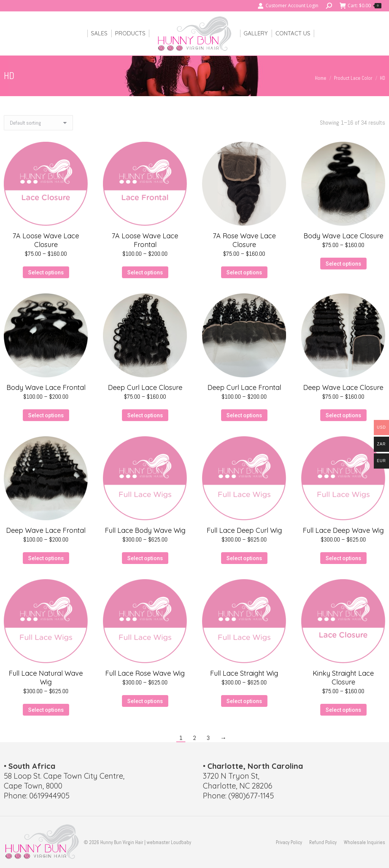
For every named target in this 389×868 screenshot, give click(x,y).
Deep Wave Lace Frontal (46, 530)
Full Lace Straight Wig (244, 673)
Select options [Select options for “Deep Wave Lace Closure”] (343, 415)
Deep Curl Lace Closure (145, 387)
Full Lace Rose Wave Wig (145, 673)
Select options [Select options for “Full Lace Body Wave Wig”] (145, 558)
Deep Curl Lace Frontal (244, 387)
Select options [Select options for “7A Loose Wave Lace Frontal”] (145, 272)
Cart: (361, 6)
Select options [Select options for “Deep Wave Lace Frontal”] (46, 558)
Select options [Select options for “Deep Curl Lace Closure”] (145, 415)
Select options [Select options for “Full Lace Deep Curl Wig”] (244, 558)
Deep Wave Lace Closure (343, 387)
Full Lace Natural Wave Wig (46, 678)
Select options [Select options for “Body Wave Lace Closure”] (343, 264)
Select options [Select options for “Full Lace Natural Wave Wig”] (46, 710)
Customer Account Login (288, 6)
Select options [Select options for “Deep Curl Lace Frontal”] (244, 415)
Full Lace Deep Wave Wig (343, 530)
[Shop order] (38, 123)
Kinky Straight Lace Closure (343, 678)
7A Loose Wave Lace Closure (46, 240)
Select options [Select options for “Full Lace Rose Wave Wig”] (145, 701)
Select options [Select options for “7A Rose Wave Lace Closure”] (244, 272)
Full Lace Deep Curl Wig (244, 530)
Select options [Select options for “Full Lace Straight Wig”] (244, 701)
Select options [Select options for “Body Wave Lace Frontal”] (46, 415)
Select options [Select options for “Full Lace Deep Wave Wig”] (343, 558)
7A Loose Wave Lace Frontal (145, 240)
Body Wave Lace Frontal (46, 387)
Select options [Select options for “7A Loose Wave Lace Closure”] (46, 272)
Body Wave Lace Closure (343, 236)
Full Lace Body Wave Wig (145, 530)
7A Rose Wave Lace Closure (244, 240)
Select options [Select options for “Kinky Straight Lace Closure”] (343, 710)
